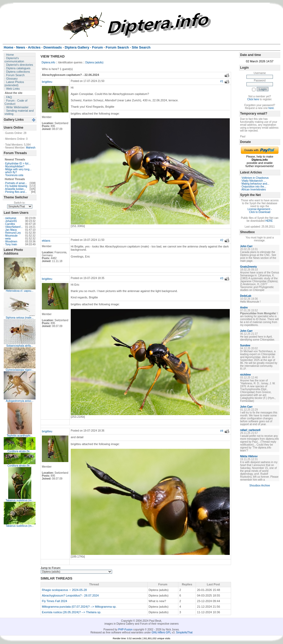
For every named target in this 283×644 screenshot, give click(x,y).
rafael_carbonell (250, 430)
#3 (222, 278)
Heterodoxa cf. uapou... (20, 291)
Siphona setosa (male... (19, 318)
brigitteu (47, 82)
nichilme (246, 375)
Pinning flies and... (16, 192)
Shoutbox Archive (260, 486)
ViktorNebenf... (14, 227)
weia (8, 239)
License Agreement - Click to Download (260, 211)
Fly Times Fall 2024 (54, 601)
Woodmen (11, 242)
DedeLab (246, 296)
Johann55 (11, 221)
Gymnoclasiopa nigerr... (19, 370)
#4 (222, 431)
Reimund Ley (13, 233)
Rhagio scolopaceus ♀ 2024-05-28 (64, 590)
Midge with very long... (19, 169)
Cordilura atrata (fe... (20, 451)
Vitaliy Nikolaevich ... (254, 181)
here (271, 108)
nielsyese (11, 218)
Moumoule (12, 236)
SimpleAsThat (184, 632)
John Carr (246, 246)
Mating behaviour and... (256, 184)
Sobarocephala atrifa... (20, 346)
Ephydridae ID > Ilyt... (18, 164)
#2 (222, 240)
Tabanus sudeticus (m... (20, 500)
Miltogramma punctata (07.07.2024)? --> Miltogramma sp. (79, 607)
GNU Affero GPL (161, 632)
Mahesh (31, 148)
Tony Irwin (11, 244)
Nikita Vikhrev (249, 456)
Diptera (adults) (94, 62)
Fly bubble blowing (16, 186)
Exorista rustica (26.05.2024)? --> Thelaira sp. (72, 612)
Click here (253, 99)
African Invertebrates (254, 190)
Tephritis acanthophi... (19, 436)
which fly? (11, 172)
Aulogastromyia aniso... (20, 401)
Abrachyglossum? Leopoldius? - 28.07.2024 (70, 595)
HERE (269, 221)
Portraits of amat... (16, 183)
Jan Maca (11, 230)
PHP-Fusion (125, 630)
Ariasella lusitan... (15, 189)
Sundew (245, 345)
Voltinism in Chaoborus (255, 178)
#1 (222, 81)
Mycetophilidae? (15, 166)
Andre (244, 308)
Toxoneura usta (14, 175)
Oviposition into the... (254, 187)
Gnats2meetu (248, 267)
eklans (46, 241)
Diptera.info (48, 62)
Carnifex (10, 224)
